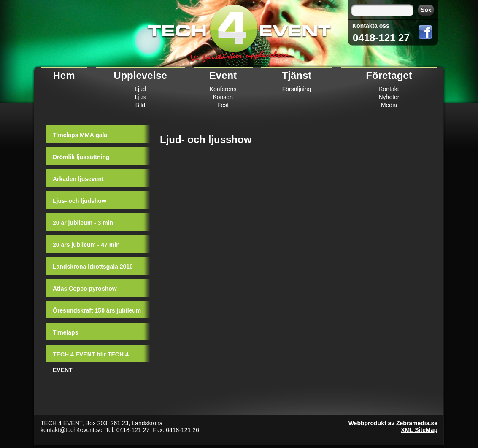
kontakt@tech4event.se (72, 430)
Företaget (389, 75)
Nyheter (389, 97)
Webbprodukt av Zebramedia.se (393, 423)
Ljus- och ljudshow (80, 201)
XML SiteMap (419, 430)
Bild (140, 105)
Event (223, 75)
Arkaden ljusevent (78, 179)
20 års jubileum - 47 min (86, 245)
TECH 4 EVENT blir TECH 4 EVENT (91, 358)
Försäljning (297, 89)
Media (389, 105)
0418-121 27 (381, 38)
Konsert (223, 97)
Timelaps (65, 332)
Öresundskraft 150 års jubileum (97, 310)
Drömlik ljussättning (81, 157)
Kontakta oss (371, 26)
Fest (223, 105)
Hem (64, 75)
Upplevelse (140, 75)
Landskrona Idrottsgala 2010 (93, 267)
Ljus (140, 97)
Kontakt (389, 89)
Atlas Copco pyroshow (85, 289)
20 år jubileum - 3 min (83, 223)
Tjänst (297, 75)
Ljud (140, 89)
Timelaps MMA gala (80, 135)
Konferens (223, 89)
